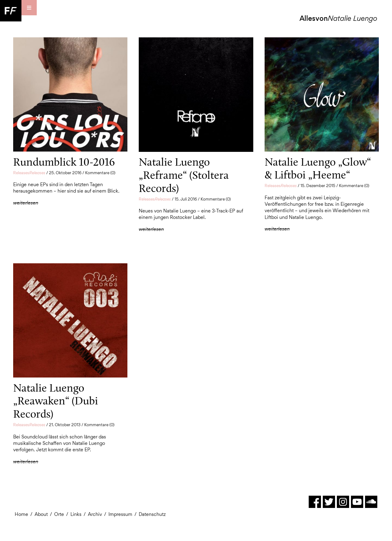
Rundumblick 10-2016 (64, 162)
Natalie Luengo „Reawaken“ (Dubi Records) (56, 401)
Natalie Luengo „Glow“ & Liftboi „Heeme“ (318, 168)
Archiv (95, 514)
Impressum (120, 514)
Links (76, 514)
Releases (29, 173)
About (41, 514)
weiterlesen (26, 203)
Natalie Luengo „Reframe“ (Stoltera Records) (184, 175)
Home (21, 514)
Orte (59, 514)
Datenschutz (152, 514)
